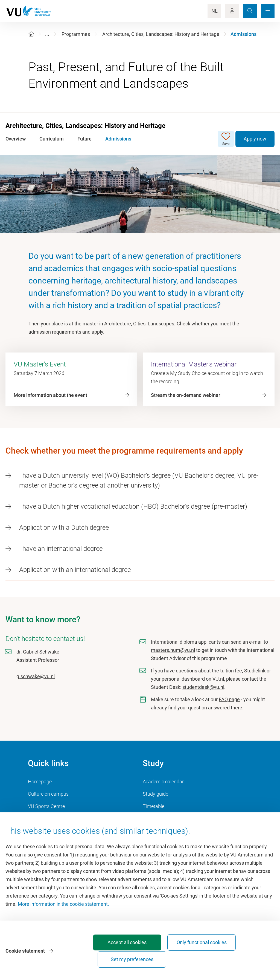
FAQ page (229, 699)
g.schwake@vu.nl (36, 676)
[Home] (31, 34)
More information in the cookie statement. (63, 916)
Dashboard (40, 819)
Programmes (76, 34)
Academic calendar (163, 782)
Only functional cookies (183, 957)
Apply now (255, 139)
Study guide (155, 794)
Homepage (40, 782)
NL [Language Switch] (215, 11)
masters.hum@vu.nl (173, 650)
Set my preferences (243, 959)
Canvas (151, 819)
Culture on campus (48, 794)
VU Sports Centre (46, 806)
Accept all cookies (122, 959)
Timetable (154, 806)
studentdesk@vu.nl (203, 687)
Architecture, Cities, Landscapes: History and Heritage (161, 34)
